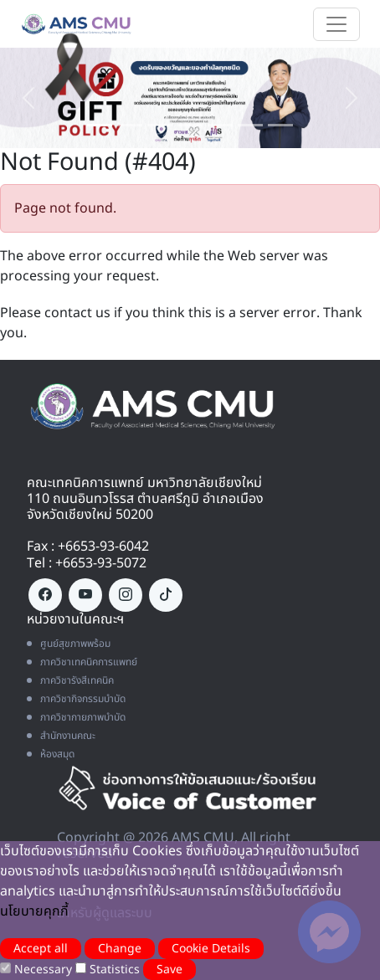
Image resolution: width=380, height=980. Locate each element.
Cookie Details (211, 949)
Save (169, 970)
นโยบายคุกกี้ (34, 911)
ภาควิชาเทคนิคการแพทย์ (82, 662)
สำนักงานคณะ (61, 736)
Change (120, 949)
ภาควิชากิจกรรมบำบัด (76, 699)
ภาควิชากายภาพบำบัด (76, 717)
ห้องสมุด (51, 754)
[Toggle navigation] (336, 24)
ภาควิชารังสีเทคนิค (70, 680)
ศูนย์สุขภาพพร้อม (69, 644)
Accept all (41, 949)
